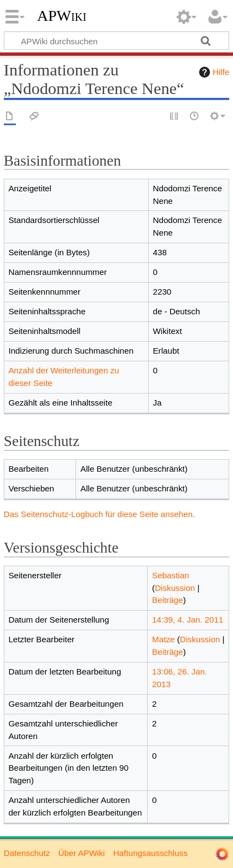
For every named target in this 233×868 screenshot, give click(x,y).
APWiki (62, 16)
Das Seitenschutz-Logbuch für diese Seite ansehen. (100, 514)
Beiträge (168, 600)
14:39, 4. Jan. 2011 (188, 620)
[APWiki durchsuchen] (116, 40)
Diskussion (175, 588)
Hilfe (213, 72)
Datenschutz (27, 853)
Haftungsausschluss (150, 853)
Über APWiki (81, 853)
